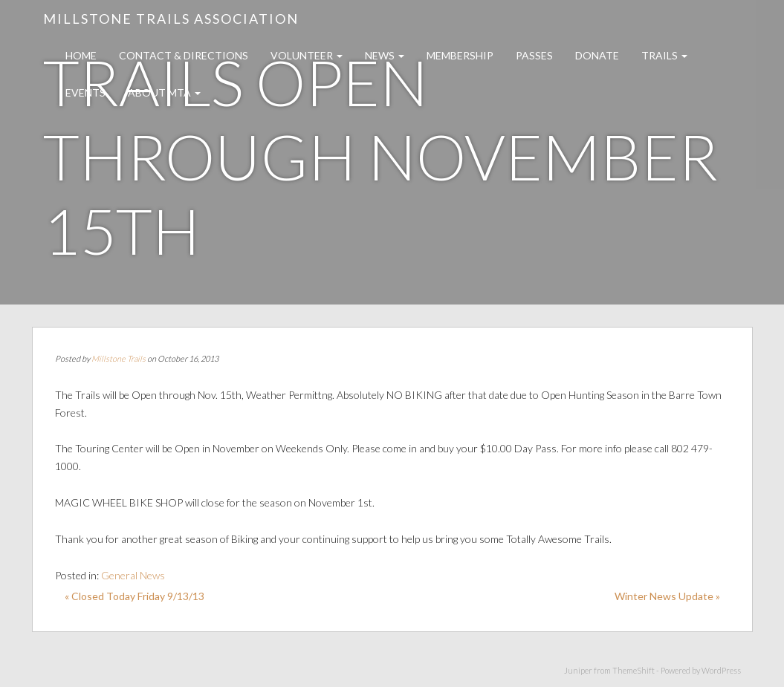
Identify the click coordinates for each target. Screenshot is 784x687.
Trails (664, 55)
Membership (460, 55)
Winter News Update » (667, 596)
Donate (597, 55)
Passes (534, 55)
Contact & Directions (184, 55)
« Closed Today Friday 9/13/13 (135, 596)
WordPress (721, 670)
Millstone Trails (119, 358)
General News (133, 575)
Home (81, 55)
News (385, 55)
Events (85, 92)
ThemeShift (634, 670)
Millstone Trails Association (171, 19)
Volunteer (307, 55)
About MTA (164, 92)
